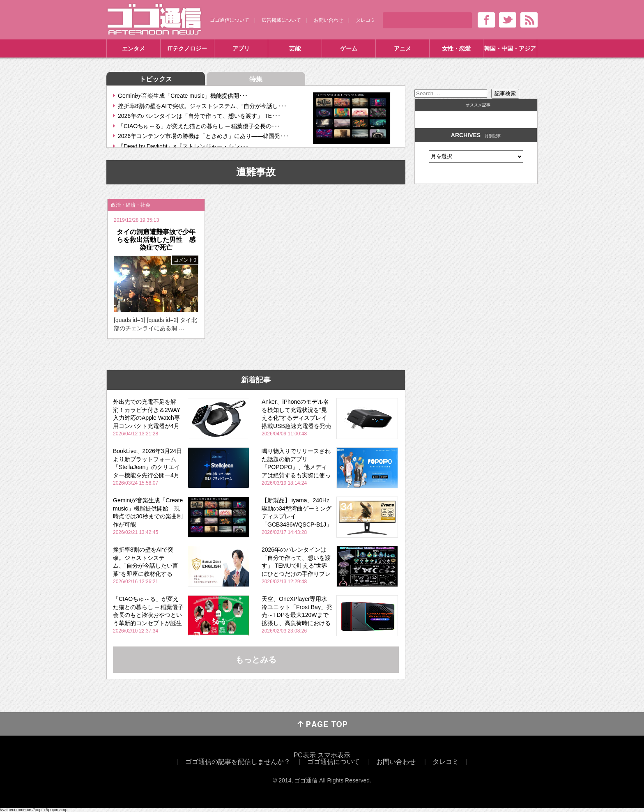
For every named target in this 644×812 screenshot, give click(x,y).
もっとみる (256, 660)
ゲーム (349, 48)
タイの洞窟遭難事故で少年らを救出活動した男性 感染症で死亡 (156, 240)
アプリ (241, 48)
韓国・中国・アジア (510, 48)
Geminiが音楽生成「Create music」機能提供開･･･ (183, 96)
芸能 (295, 48)
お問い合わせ (329, 20)
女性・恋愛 (456, 48)
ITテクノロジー (187, 48)
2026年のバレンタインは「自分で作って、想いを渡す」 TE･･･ (199, 116)
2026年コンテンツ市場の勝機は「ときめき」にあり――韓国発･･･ (203, 136)
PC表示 (305, 755)
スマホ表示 (334, 755)
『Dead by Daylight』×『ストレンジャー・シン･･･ (183, 146)
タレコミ (366, 20)
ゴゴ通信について (230, 20)
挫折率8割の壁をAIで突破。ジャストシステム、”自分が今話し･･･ (202, 106)
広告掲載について (281, 20)
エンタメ (133, 48)
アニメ (402, 48)
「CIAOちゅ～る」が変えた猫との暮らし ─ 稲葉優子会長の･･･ (199, 126)
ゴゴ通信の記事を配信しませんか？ (238, 762)
